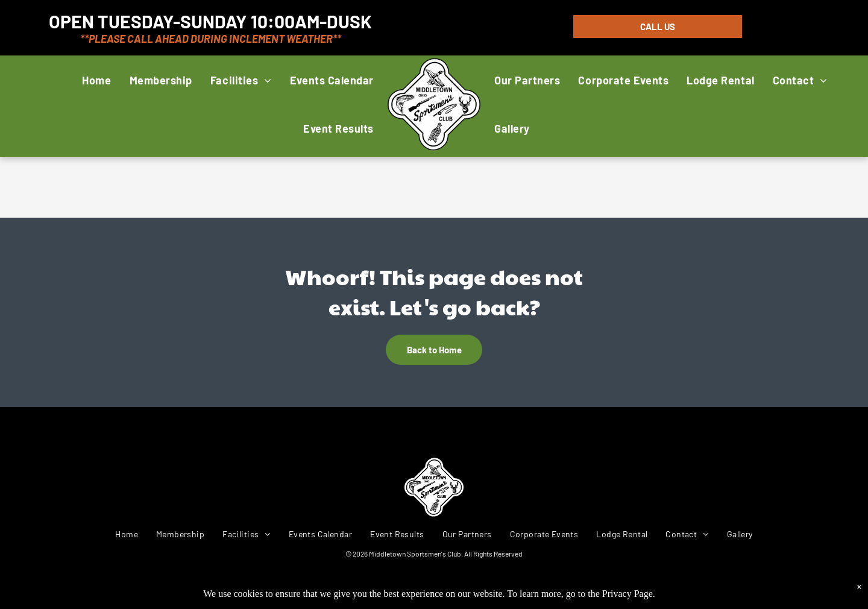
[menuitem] (96, 80)
